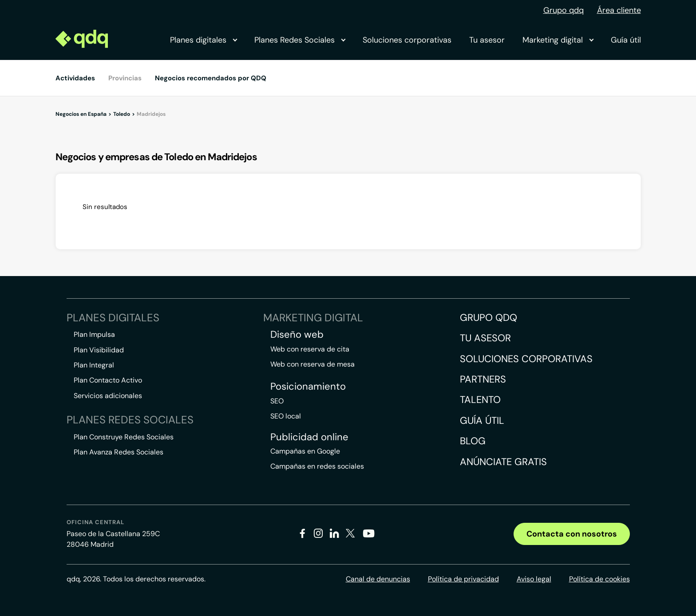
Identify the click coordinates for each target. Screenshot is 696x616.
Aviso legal (534, 579)
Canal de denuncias (378, 579)
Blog (473, 441)
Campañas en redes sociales (317, 466)
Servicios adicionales (108, 396)
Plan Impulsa (94, 334)
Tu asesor (487, 40)
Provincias (125, 78)
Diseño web (297, 335)
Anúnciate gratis (503, 462)
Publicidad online (309, 437)
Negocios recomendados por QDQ (211, 78)
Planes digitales (203, 40)
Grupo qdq (564, 10)
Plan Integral (94, 365)
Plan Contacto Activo (108, 380)
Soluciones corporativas (407, 40)
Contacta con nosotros (572, 534)
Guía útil (626, 40)
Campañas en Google (305, 451)
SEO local (286, 416)
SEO (277, 401)
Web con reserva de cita (310, 349)
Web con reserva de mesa (312, 364)
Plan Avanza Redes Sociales (119, 452)
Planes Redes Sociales (300, 40)
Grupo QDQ (488, 318)
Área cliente (619, 10)
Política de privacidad (463, 579)
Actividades (75, 78)
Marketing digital (558, 40)
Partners (483, 379)
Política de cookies (599, 579)
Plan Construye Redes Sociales (124, 437)
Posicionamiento (308, 387)
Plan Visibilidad (99, 350)
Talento (480, 400)
